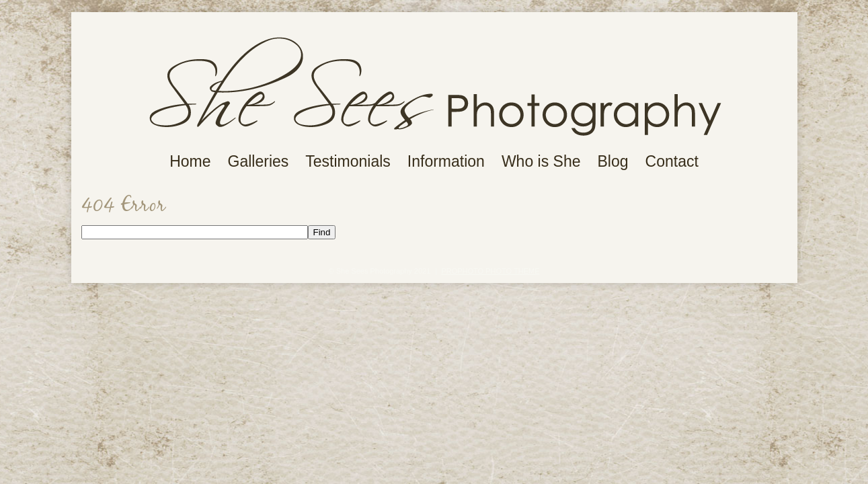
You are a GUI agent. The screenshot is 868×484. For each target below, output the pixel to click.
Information (446, 162)
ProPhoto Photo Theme (490, 271)
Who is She (541, 162)
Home (190, 162)
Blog (613, 162)
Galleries (259, 162)
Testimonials (348, 162)
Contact (672, 162)
